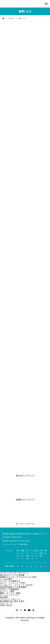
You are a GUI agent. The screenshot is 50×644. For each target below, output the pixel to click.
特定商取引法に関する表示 (12, 601)
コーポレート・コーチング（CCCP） (17, 585)
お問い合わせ (6, 605)
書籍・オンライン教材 (10, 593)
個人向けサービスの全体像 (12, 575)
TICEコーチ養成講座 (9, 589)
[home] (3, 19)
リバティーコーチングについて (14, 573)
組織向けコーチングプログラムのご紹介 (18, 577)
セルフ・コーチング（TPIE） (13, 583)
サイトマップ (6, 603)
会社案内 (4, 597)
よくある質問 (6, 579)
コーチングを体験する (10, 581)
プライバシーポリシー (10, 599)
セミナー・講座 (7, 591)
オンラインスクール (9, 595)
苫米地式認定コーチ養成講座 (13, 587)
